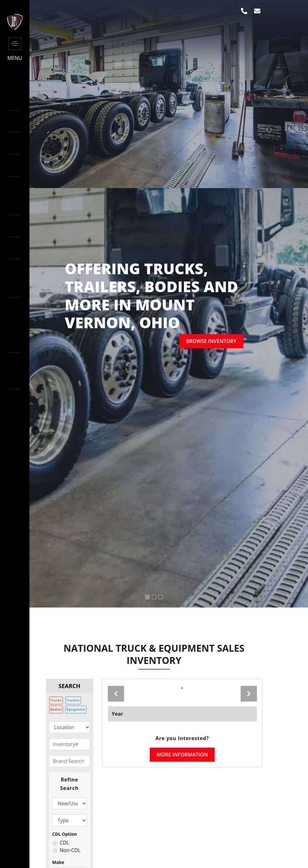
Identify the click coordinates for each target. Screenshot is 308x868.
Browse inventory (211, 341)
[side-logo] (15, 29)
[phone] (244, 11)
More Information (182, 755)
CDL (65, 843)
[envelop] (257, 11)
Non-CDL (70, 850)
